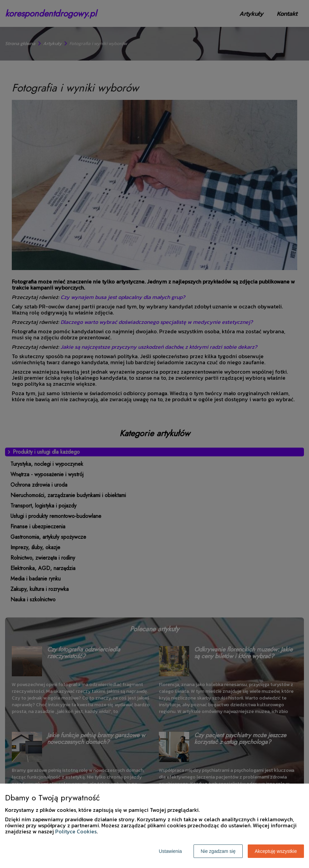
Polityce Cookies (76, 831)
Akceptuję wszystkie (276, 851)
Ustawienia (170, 851)
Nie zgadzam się (218, 851)
